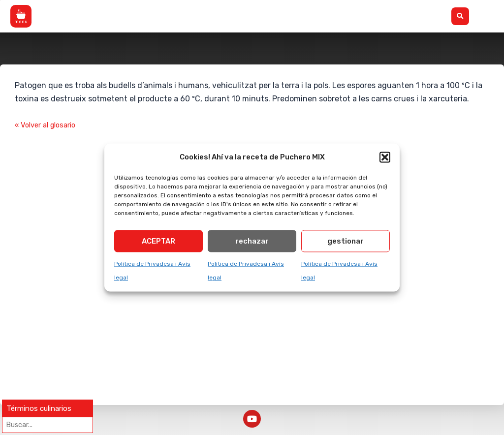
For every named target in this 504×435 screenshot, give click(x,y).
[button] (385, 157)
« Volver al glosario (49, 125)
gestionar (346, 243)
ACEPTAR (158, 243)
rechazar (252, 243)
